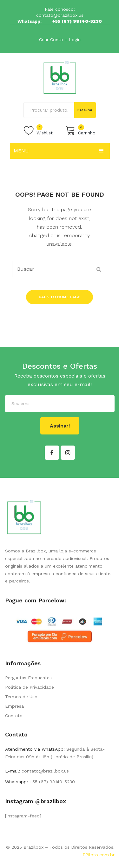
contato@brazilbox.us (60, 15)
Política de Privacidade (30, 687)
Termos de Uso (21, 697)
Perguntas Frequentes (28, 678)
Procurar (85, 110)
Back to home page (60, 297)
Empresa (14, 706)
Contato (14, 716)
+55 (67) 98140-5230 (77, 21)
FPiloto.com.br (99, 855)
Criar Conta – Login (60, 40)
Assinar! (60, 426)
